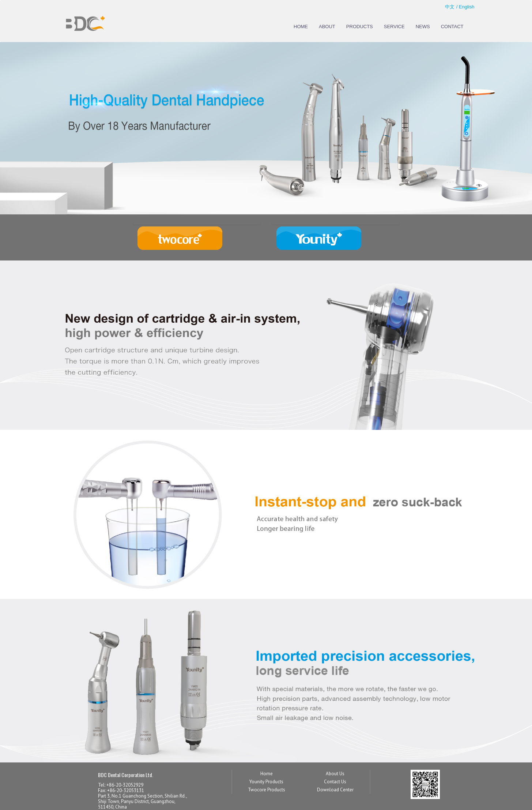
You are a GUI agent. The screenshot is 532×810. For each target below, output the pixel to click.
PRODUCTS (360, 27)
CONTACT (452, 27)
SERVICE (394, 27)
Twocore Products (267, 790)
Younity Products (266, 782)
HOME (301, 27)
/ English (465, 7)
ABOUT (327, 27)
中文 (450, 7)
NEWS (423, 27)
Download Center (335, 790)
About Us (335, 774)
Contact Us (335, 782)
